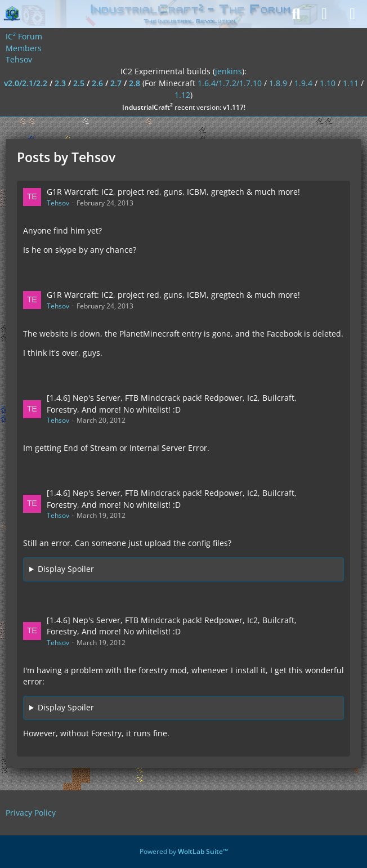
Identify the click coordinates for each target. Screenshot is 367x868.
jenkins (229, 71)
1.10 (328, 83)
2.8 (135, 83)
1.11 (351, 83)
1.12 (182, 95)
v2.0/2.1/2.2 (26, 83)
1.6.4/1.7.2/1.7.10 (230, 83)
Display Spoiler (66, 569)
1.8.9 (278, 83)
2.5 (79, 83)
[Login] (324, 14)
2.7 (116, 83)
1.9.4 (303, 83)
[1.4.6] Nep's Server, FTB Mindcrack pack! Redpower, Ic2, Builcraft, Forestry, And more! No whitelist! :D (172, 404)
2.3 (60, 83)
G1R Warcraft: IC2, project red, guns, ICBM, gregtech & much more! (173, 192)
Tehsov (58, 203)
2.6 (97, 83)
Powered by (184, 851)
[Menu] (352, 14)
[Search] (296, 14)
